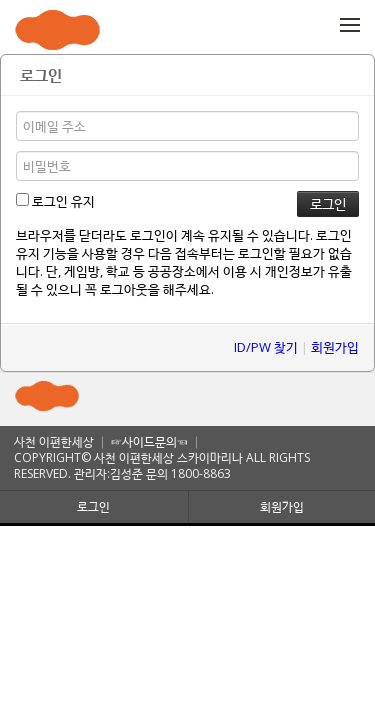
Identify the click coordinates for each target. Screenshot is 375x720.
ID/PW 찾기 (266, 347)
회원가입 (335, 347)
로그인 (93, 506)
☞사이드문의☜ (149, 441)
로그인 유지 (55, 201)
